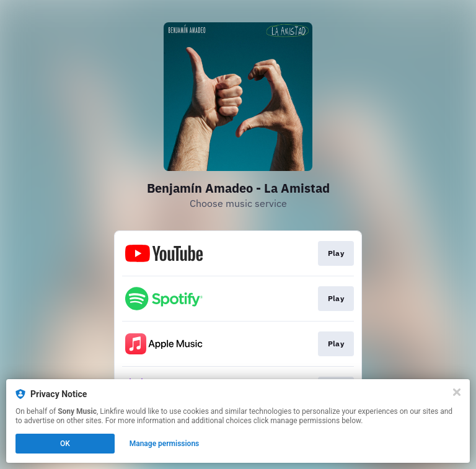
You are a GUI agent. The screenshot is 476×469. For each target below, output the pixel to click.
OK (65, 444)
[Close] (457, 392)
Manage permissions (165, 444)
